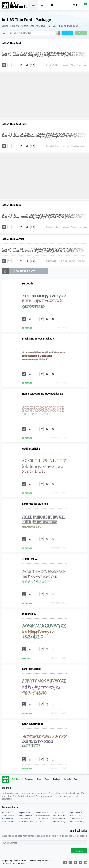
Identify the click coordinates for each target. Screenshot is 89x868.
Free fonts (15, 5)
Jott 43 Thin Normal (13, 239)
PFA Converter (59, 816)
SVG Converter (76, 813)
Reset (81, 33)
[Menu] (51, 5)
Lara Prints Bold (31, 669)
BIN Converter (76, 816)
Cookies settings (77, 822)
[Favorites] (9, 65)
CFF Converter (42, 819)
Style (39, 780)
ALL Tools (40, 822)
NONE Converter (26, 822)
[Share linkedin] (86, 862)
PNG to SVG (6, 813)
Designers (29, 780)
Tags (47, 780)
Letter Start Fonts (71, 780)
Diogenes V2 (29, 614)
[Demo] (32, 65)
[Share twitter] (75, 862)
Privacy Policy (59, 822)
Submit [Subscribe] (79, 851)
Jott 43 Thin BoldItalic (14, 124)
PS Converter (24, 819)
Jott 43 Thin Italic (11, 205)
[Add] (4, 65)
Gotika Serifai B (31, 449)
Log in (75, 5)
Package (57, 780)
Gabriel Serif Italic (33, 724)
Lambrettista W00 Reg (35, 504)
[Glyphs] (21, 65)
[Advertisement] (44, 95)
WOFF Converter (26, 816)
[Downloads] (15, 65)
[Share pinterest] (81, 862)
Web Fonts (16, 780)
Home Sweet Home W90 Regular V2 (43, 394)
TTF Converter (42, 813)
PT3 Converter (8, 819)
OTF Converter (59, 813)
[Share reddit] (70, 862)
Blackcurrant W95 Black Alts (38, 339)
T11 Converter (76, 819)
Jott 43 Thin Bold (11, 43)
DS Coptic (28, 284)
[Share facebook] (65, 862)
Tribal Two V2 (30, 559)
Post (67, 33)
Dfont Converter (8, 822)
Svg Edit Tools (25, 813)
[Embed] (27, 65)
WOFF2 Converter (43, 816)
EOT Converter (8, 816)
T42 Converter (59, 819)
